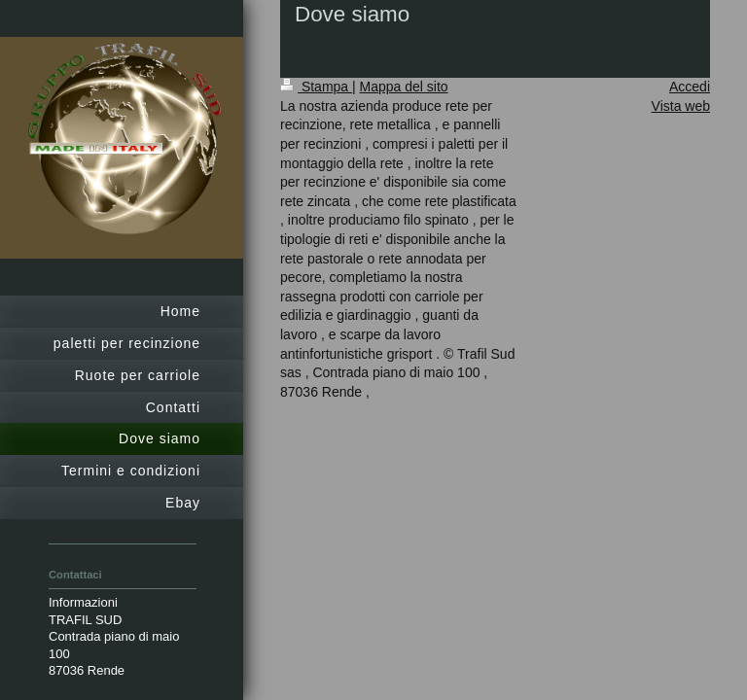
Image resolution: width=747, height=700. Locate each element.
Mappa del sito (404, 87)
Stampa (316, 87)
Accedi (690, 87)
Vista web (681, 106)
